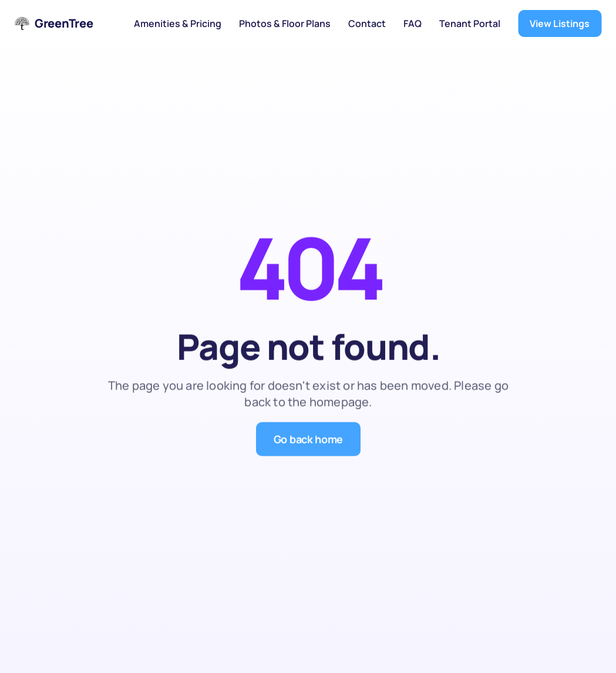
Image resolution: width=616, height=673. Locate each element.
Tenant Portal (470, 23)
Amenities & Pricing (178, 23)
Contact (367, 23)
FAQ (413, 23)
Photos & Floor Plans (285, 23)
